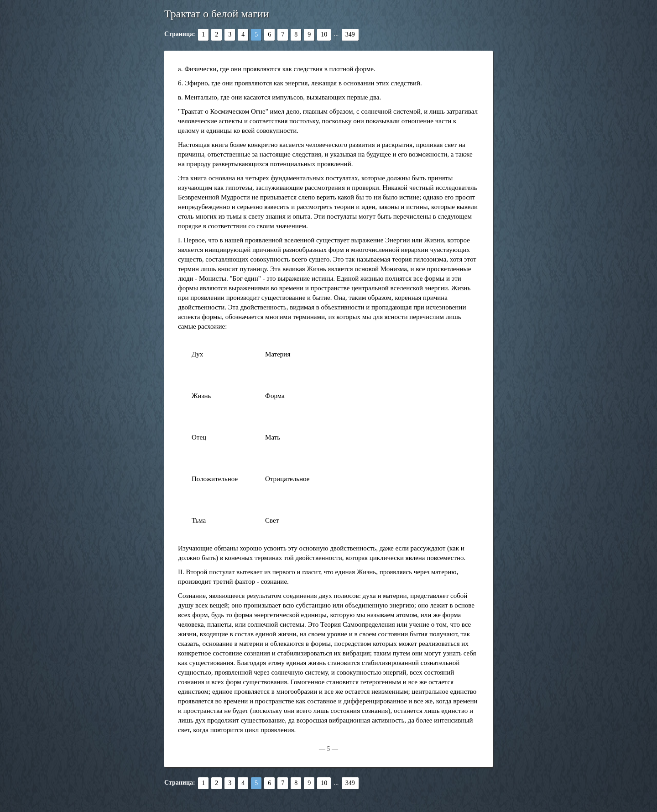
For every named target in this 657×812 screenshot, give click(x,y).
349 (350, 34)
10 (324, 34)
